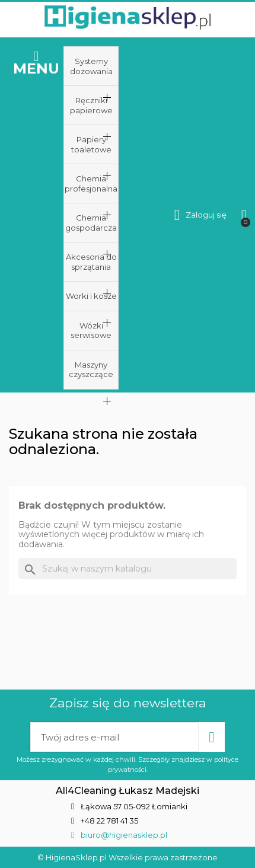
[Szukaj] (128, 569)
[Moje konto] (200, 215)
